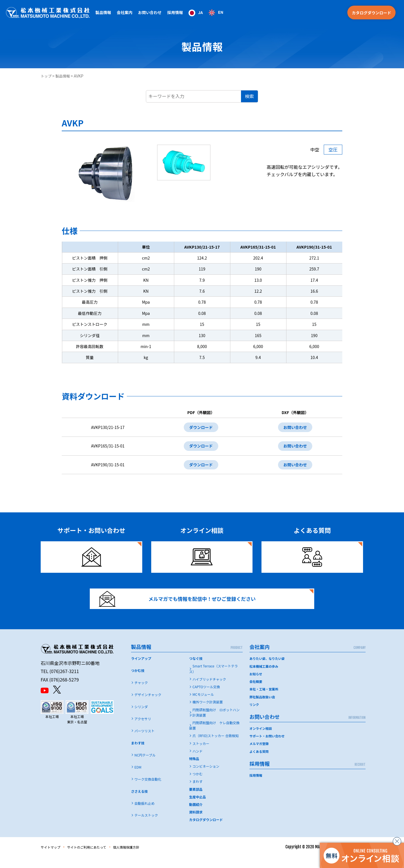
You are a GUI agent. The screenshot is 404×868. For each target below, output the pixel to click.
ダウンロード (198, 428)
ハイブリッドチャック (209, 690)
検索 (249, 96)
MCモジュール (203, 705)
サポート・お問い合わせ (268, 747)
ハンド (198, 762)
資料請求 (196, 823)
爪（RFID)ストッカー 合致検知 (216, 747)
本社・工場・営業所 (265, 700)
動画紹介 (196, 816)
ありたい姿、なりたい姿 (268, 670)
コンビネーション (206, 777)
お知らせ (256, 685)
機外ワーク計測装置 (208, 713)
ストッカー (201, 754)
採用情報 (175, 12)
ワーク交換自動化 (148, 790)
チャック (141, 694)
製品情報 (64, 76)
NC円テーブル (145, 766)
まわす (198, 793)
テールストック (146, 826)
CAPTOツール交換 (206, 698)
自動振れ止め (144, 814)
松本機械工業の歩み (265, 677)
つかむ (198, 785)
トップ (47, 76)
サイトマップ (52, 858)
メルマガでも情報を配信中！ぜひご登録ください (184, 606)
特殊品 (194, 770)
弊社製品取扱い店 (263, 708)
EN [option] (221, 12)
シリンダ (141, 718)
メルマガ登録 (260, 754)
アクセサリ (143, 730)
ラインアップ (141, 670)
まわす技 (138, 754)
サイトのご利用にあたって (94, 858)
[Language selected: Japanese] (206, 13)
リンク (254, 715)
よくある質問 (260, 762)
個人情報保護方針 (140, 858)
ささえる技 (139, 802)
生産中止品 (198, 808)
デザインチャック (148, 706)
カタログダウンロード (371, 13)
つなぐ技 (196, 670)
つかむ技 (138, 682)
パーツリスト (144, 742)
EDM (138, 778)
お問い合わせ (294, 428)
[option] (216, 13)
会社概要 (256, 692)
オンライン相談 (261, 739)
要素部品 (196, 800)
